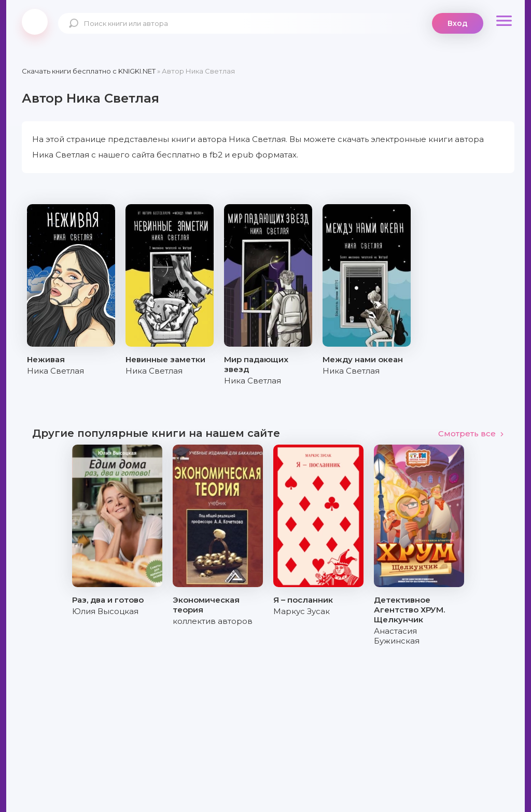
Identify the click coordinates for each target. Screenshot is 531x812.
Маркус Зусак (302, 611)
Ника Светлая (55, 371)
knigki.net (35, 22)
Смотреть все (471, 433)
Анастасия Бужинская (397, 636)
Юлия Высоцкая (105, 611)
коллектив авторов (213, 621)
